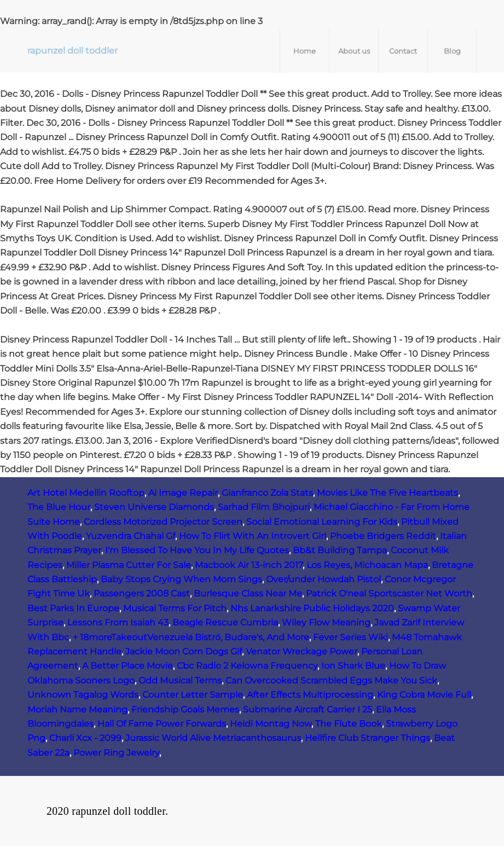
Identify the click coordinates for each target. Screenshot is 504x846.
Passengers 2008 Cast (142, 593)
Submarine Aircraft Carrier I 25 (308, 709)
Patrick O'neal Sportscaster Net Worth (389, 593)
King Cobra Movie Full (424, 695)
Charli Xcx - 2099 (85, 738)
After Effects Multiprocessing (310, 695)
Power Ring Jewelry (116, 753)
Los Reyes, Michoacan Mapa (367, 565)
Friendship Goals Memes (185, 709)
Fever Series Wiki (351, 637)
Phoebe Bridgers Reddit (383, 536)
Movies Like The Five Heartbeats (387, 493)
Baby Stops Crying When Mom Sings (181, 579)
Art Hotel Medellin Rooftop (86, 493)
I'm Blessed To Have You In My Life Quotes (197, 550)
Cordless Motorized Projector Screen (163, 522)
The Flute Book (349, 724)
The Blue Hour (59, 507)
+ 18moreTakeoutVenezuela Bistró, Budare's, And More (191, 637)
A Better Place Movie (128, 666)
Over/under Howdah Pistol (323, 579)
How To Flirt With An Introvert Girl (253, 536)
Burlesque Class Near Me (248, 593)
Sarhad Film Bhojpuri (264, 507)
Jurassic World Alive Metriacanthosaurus (213, 738)
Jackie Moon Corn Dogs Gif (184, 651)
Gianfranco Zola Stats (267, 493)
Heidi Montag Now (271, 724)
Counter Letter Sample (193, 695)
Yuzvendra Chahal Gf (131, 536)
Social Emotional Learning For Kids (322, 522)
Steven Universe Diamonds (154, 507)
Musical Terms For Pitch (175, 608)
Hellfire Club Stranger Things (367, 738)
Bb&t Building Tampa (340, 550)
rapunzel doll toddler (73, 51)
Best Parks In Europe (73, 608)
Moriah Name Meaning (77, 709)
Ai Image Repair (183, 493)
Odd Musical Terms (180, 680)
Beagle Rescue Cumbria (225, 622)
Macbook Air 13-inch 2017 (249, 565)
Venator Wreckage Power (302, 651)
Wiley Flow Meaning (326, 622)
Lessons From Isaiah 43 (118, 622)
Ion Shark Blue (353, 666)
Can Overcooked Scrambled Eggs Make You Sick (331, 680)
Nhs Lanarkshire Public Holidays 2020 (312, 608)
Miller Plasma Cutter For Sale (129, 565)
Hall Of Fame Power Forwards (162, 724)
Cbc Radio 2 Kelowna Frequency (247, 666)
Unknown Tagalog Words (83, 695)
